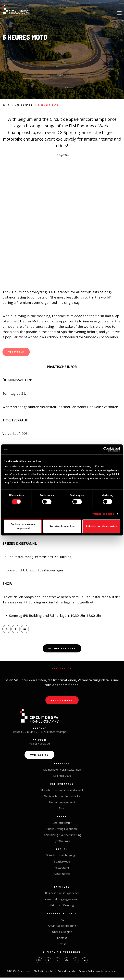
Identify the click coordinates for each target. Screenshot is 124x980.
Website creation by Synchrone (103, 974)
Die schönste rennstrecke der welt (62, 793)
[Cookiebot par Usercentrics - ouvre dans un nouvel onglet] (106, 449)
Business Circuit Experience (62, 896)
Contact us (39, 757)
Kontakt (62, 940)
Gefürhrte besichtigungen (62, 858)
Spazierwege (62, 864)
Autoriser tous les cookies (101, 526)
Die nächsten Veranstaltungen (62, 772)
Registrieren (62, 702)
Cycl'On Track (62, 844)
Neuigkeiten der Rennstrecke (62, 799)
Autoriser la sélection (62, 526)
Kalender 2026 (62, 778)
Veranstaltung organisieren (62, 902)
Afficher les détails (103, 514)
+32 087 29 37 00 (40, 746)
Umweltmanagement (62, 805)
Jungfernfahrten (62, 825)
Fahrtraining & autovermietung (62, 837)
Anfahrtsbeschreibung (62, 928)
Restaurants (62, 870)
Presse (62, 947)
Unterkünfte (62, 876)
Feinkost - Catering (62, 908)
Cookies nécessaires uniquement (23, 526)
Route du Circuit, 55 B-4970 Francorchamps (40, 734)
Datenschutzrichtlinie (68, 974)
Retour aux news (62, 650)
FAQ (62, 922)
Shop (62, 811)
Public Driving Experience (62, 831)
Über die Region (62, 934)
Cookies (83, 974)
